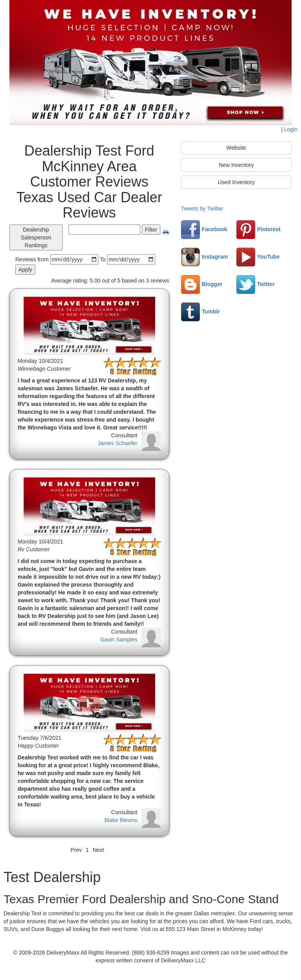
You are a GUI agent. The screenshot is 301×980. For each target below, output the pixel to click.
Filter (151, 230)
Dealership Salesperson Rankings (36, 237)
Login (291, 129)
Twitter (256, 284)
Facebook (204, 229)
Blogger (202, 284)
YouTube (258, 257)
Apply (25, 270)
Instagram (205, 257)
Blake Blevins (121, 820)
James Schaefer (117, 443)
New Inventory (236, 165)
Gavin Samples (119, 639)
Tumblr (200, 312)
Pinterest (258, 229)
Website (236, 148)
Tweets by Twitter (202, 208)
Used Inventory (236, 182)
